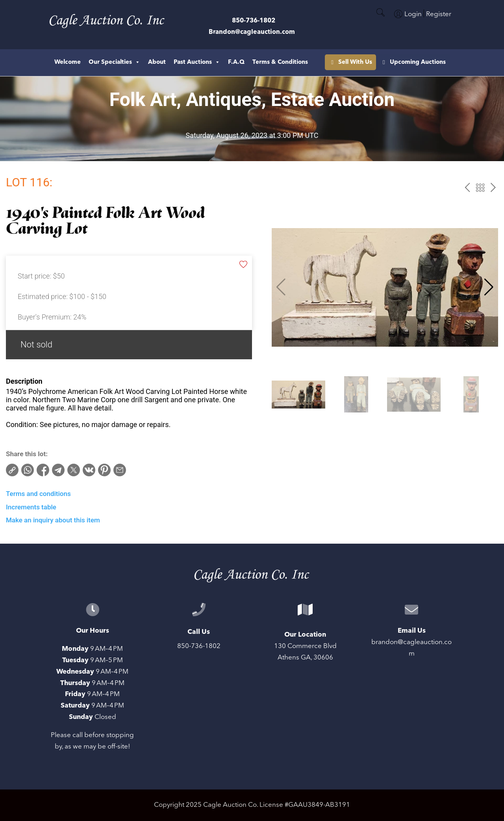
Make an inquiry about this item (53, 520)
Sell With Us (433, 62)
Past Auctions (197, 62)
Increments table (31, 507)
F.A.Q (236, 62)
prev (467, 188)
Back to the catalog (480, 188)
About (157, 62)
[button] (489, 287)
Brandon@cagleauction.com (252, 32)
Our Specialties (114, 62)
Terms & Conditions (280, 62)
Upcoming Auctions (366, 62)
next (493, 188)
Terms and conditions (38, 494)
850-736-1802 (254, 20)
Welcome (68, 62)
